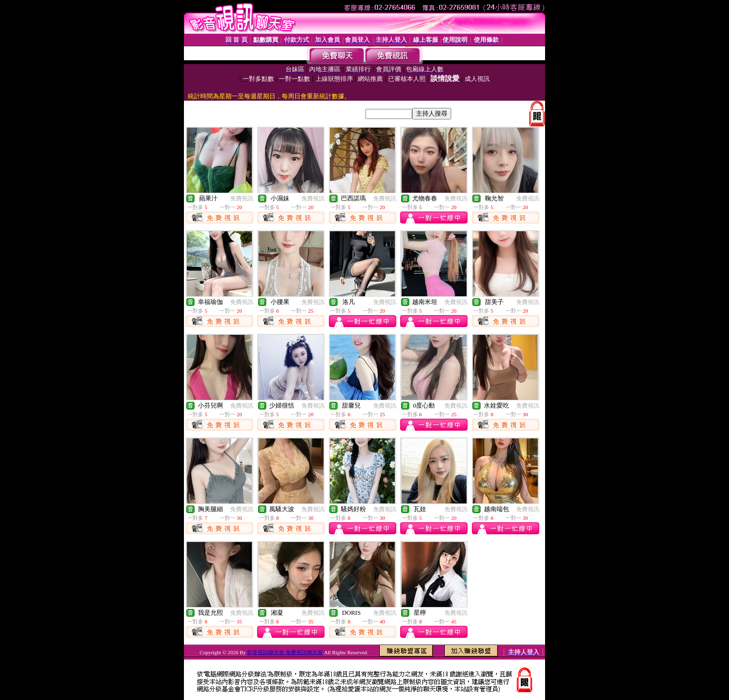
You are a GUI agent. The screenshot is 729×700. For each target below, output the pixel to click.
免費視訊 (242, 198)
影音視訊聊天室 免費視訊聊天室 (285, 652)
